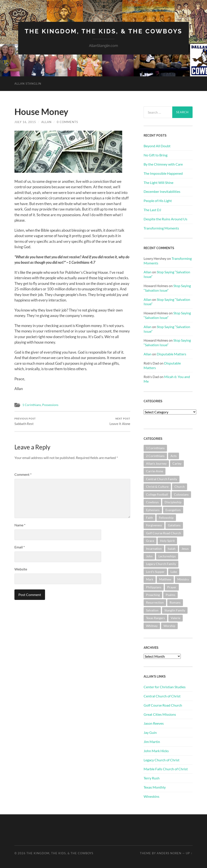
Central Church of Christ (162, 696)
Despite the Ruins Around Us (165, 219)
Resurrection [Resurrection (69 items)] (155, 602)
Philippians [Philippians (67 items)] (154, 587)
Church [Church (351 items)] (180, 487)
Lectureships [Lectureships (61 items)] (167, 556)
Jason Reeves (154, 723)
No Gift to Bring (156, 155)
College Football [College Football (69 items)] (157, 494)
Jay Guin (150, 732)
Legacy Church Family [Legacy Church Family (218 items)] (161, 564)
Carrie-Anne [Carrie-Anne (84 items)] (155, 471)
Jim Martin (152, 742)
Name (20, 525)
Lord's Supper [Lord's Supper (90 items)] (155, 572)
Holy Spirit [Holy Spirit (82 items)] (167, 541)
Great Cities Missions (160, 714)
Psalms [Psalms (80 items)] (170, 595)
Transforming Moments (161, 228)
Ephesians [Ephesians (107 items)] (153, 510)
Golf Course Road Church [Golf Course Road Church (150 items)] (164, 533)
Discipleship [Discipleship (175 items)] (173, 502)
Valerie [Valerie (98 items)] (176, 618)
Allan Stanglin (28, 84)
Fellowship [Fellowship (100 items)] (166, 518)
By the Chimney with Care (163, 164)
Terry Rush (152, 778)
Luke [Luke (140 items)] (174, 572)
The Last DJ (152, 210)
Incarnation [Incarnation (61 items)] (154, 549)
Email (20, 547)
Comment (23, 474)
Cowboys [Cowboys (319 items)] (152, 502)
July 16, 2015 (25, 122)
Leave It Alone (120, 421)
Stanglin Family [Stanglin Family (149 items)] (175, 610)
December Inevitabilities (162, 191)
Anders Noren (169, 853)
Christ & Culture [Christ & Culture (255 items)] (157, 487)
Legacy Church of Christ (162, 760)
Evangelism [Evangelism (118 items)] (173, 510)
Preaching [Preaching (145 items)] (153, 595)
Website (21, 569)
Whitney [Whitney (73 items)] (152, 626)
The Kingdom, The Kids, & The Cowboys (103, 31)
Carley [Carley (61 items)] (177, 463)
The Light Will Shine (158, 182)
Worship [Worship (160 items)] (169, 626)
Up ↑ (189, 853)
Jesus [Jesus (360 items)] (185, 549)
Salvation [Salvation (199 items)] (152, 610)
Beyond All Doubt (157, 146)
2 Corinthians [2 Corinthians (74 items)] (155, 456)
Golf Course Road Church (163, 705)
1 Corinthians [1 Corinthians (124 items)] (155, 448)
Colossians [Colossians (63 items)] (181, 494)
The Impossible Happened (163, 173)
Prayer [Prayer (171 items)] (172, 587)
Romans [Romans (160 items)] (175, 602)
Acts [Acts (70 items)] (174, 456)
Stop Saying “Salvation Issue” (167, 288)
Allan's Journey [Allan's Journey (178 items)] (156, 463)
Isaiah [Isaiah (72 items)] (172, 549)
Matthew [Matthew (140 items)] (165, 579)
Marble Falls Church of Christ (166, 769)
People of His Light (158, 201)
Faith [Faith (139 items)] (150, 518)
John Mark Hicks (156, 751)
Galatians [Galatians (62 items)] (174, 525)
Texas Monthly (155, 787)
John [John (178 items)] (149, 556)
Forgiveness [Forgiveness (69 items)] (154, 525)
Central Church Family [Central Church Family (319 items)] (162, 479)
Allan (46, 122)
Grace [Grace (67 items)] (150, 541)
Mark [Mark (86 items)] (150, 579)
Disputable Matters (171, 354)
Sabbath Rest (25, 421)
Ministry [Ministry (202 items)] (183, 579)
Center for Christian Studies (165, 687)
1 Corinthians (32, 405)
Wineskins (151, 796)
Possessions (50, 405)
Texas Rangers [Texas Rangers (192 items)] (155, 618)
